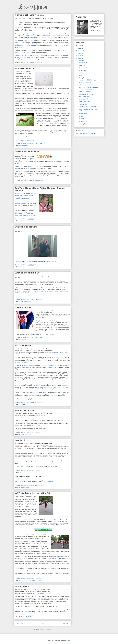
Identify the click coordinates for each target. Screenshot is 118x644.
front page (49, 575)
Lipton (26, 457)
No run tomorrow (23, 308)
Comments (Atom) (46, 629)
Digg (55, 387)
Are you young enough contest (40, 457)
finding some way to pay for (28, 369)
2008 (79, 58)
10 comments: (39, 300)
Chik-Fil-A (45, 535)
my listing (30, 168)
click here (63, 396)
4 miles (21, 302)
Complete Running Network (26, 195)
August (81, 70)
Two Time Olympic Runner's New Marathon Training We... (88, 88)
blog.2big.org (49, 482)
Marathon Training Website (22, 199)
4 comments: (39, 432)
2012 (79, 48)
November (82, 63)
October (82, 65)
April (81, 116)
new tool (37, 394)
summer (21, 267)
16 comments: (39, 615)
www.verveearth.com (34, 167)
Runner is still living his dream (30, 15)
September (83, 68)
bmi (24, 487)
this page (33, 205)
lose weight (54, 598)
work (30, 434)
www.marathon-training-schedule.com (25, 215)
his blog (41, 460)
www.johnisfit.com (56, 455)
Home (43, 623)
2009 (79, 56)
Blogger (68, 640)
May (81, 78)
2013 (79, 46)
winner (42, 354)
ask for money (26, 367)
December (82, 60)
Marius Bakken (24, 197)
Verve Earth (25, 182)
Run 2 (63, 420)
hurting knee (23, 340)
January (82, 124)
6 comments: (39, 265)
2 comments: (39, 338)
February (82, 121)
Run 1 (59, 420)
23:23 (21, 580)
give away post (57, 460)
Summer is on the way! (26, 227)
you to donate (44, 366)
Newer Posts (19, 623)
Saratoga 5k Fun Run (21, 503)
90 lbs (21, 487)
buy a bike (22, 404)
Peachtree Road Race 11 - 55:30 (85, 134)
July (81, 73)
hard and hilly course (58, 523)
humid (26, 146)
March (81, 119)
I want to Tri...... (22, 440)
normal (27, 487)
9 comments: (39, 144)
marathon (22, 221)
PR (26, 580)
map (20, 182)
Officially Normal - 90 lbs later (29, 477)
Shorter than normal (25, 410)
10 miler (29, 424)
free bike (22, 472)
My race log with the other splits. (24, 296)
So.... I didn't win (23, 346)
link (35, 568)
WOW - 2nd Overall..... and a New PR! (33, 493)
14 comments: (39, 579)
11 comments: (39, 219)
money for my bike (54, 367)
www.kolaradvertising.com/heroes (36, 37)
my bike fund (53, 366)
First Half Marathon (58, 557)
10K (20, 558)
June (81, 75)
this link (17, 168)
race (28, 580)
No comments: (39, 180)
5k (23, 580)
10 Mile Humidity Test (25, 69)
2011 (79, 51)
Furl (41, 387)
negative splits (27, 302)
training (27, 221)
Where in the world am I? (27, 152)
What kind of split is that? (27, 273)
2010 (79, 53)
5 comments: (39, 62)
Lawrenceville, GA (20, 72)
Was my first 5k (22, 587)
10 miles (21, 146)
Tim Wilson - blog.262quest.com (23, 56)
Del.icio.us (45, 387)
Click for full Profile (95, 31)
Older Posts (66, 623)
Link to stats (18, 261)
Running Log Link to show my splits (24, 140)
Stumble (51, 387)
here (33, 351)
